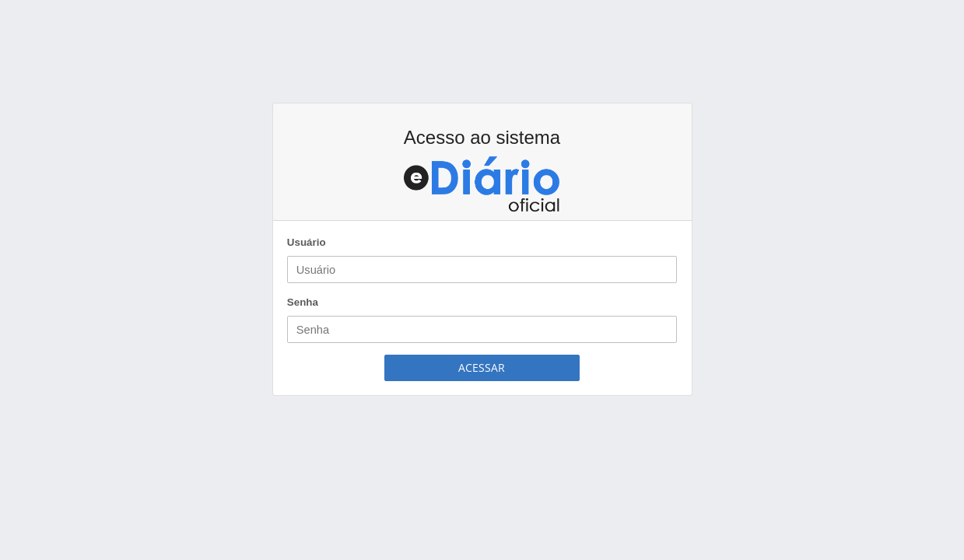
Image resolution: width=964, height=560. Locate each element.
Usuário (307, 242)
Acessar (482, 367)
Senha (303, 302)
